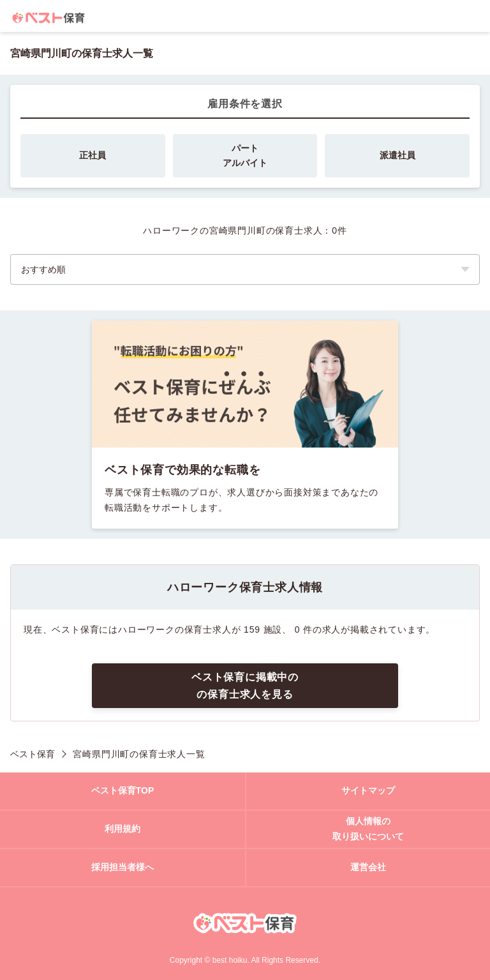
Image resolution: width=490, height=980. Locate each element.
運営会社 (368, 867)
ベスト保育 (33, 754)
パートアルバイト (245, 156)
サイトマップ (368, 790)
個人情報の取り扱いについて (368, 829)
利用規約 (122, 829)
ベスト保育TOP (123, 790)
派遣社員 (397, 155)
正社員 (93, 155)
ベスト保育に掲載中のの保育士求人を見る (245, 686)
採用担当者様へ (122, 867)
